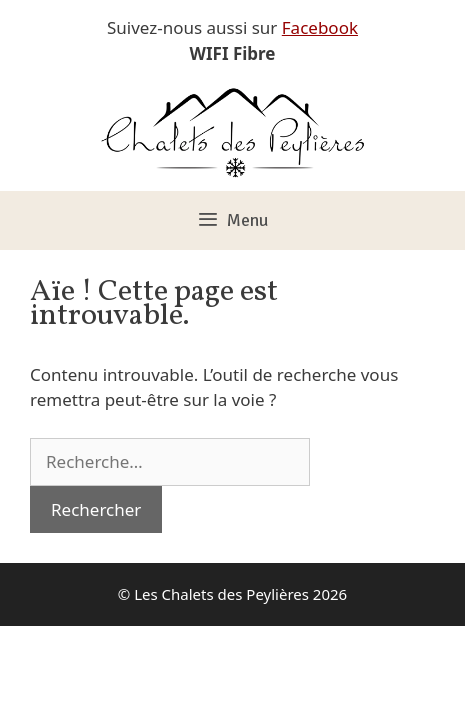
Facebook (320, 27)
